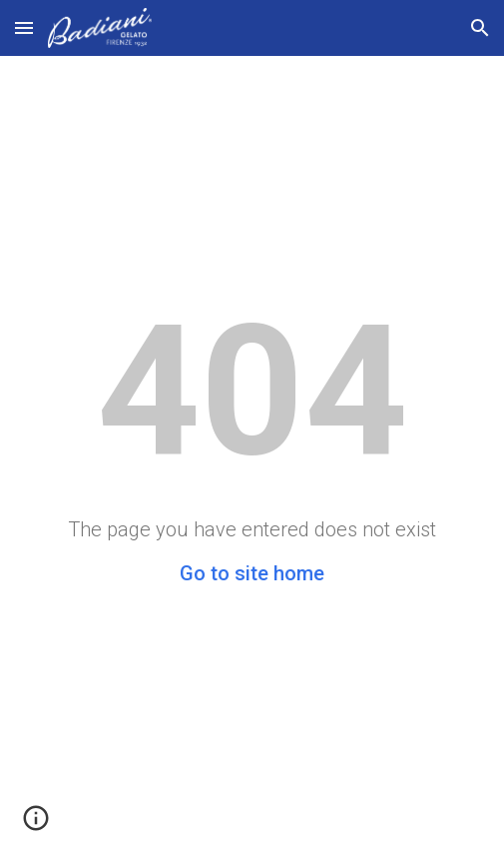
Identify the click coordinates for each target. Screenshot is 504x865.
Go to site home (252, 573)
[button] (24, 27)
